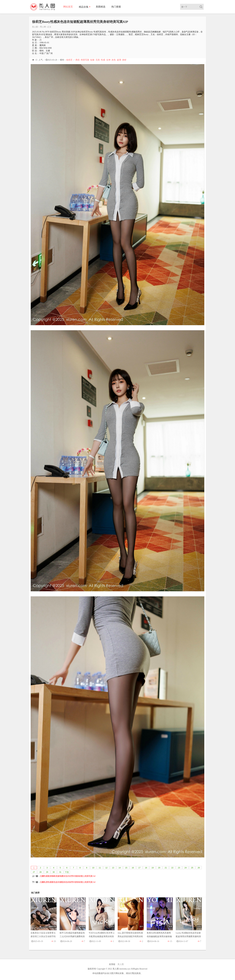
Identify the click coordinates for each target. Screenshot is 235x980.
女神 (108, 60)
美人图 (35, 27)
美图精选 (101, 7)
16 (133, 868)
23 (179, 868)
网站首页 (68, 7)
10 (93, 868)
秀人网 (43, 27)
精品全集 (84, 7)
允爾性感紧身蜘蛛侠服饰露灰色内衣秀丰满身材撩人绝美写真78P (68, 876)
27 (34, 872)
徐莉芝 (69, 60)
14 (120, 868)
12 (106, 868)
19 (153, 868)
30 (54, 872)
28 (40, 872)
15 (126, 868)
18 (146, 868)
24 (186, 868)
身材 (124, 60)
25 (192, 868)
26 (199, 868)
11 (100, 868)
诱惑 (77, 60)
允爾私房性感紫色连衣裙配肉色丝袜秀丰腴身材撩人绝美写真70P (68, 882)
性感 (103, 60)
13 (113, 868)
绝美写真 (85, 60)
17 (139, 868)
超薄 (119, 60)
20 (159, 868)
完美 (98, 60)
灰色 (114, 60)
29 (47, 872)
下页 (67, 872)
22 (172, 868)
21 (166, 868)
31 (60, 872)
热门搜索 (116, 7)
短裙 (92, 60)
